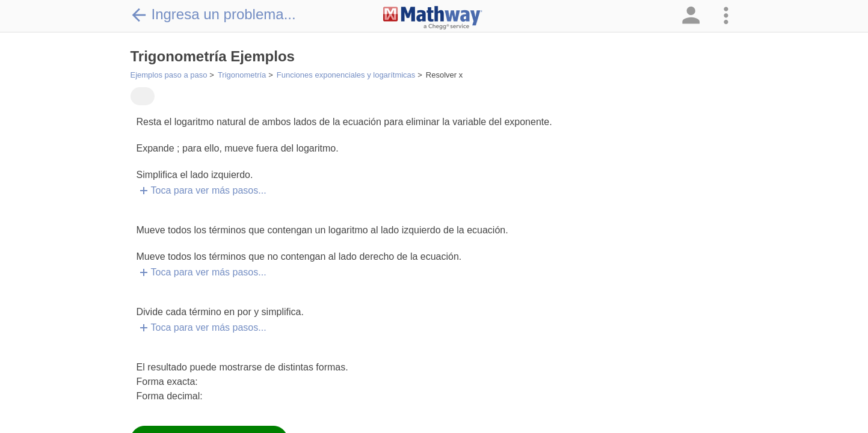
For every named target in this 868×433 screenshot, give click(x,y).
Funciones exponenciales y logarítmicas (346, 75)
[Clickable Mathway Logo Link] (433, 18)
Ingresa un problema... (213, 14)
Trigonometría (242, 75)
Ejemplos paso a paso (169, 75)
